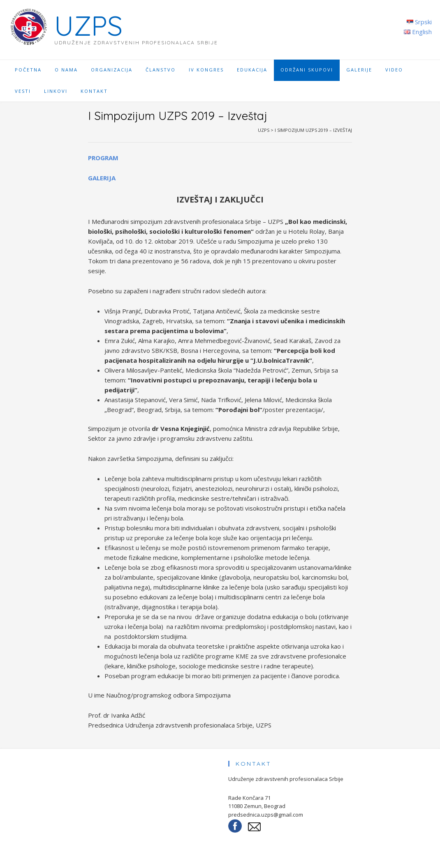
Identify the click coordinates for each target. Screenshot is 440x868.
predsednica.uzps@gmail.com (266, 815)
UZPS (88, 26)
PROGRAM (103, 158)
